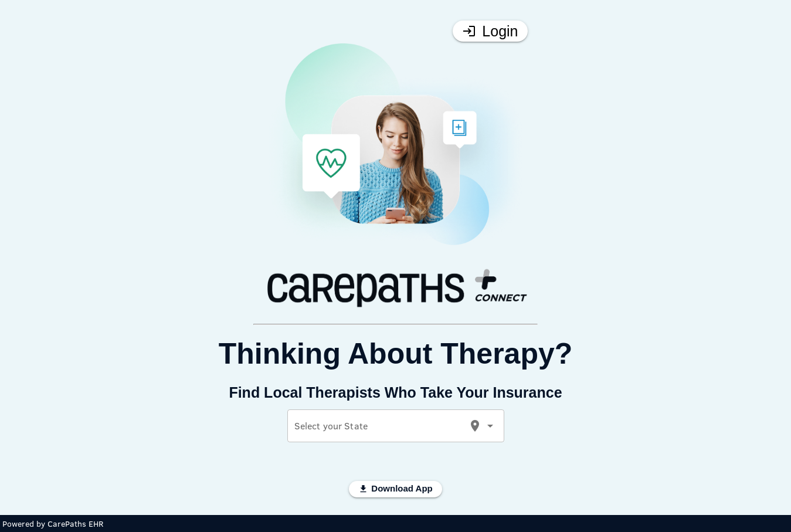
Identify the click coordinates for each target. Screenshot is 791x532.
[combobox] (378, 431)
